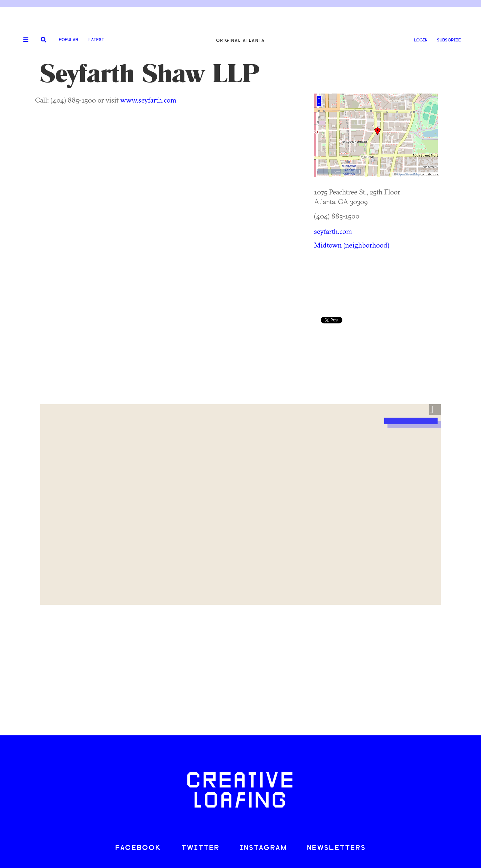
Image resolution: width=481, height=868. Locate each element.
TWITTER (200, 848)
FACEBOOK (138, 848)
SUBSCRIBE (449, 40)
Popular (68, 40)
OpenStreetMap (409, 174)
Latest (96, 40)
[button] (435, 410)
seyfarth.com (333, 231)
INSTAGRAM (263, 848)
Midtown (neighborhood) (352, 245)
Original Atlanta (240, 40)
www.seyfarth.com (148, 100)
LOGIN (421, 40)
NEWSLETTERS (336, 848)
